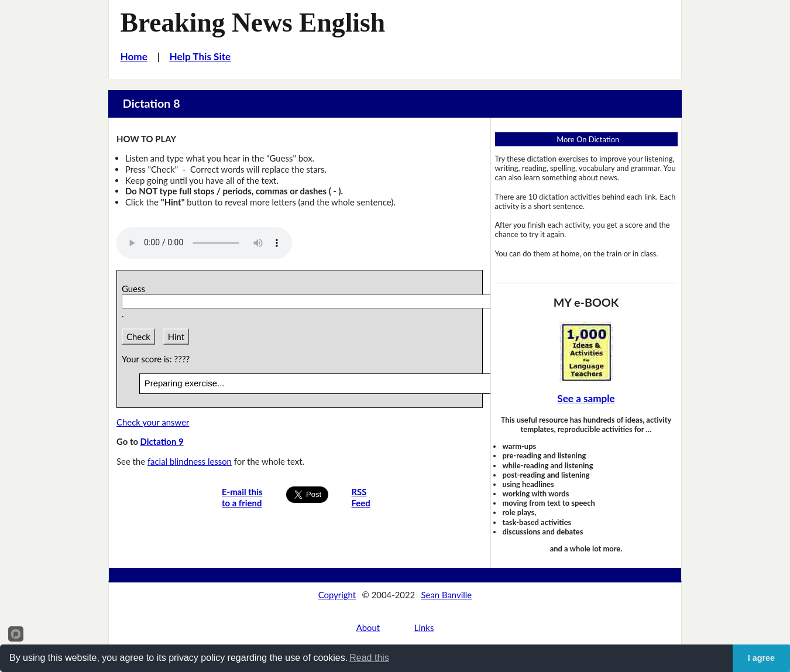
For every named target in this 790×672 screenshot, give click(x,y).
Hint (176, 337)
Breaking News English (253, 23)
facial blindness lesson (190, 461)
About (368, 628)
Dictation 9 (162, 441)
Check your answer (153, 422)
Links (424, 628)
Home (134, 56)
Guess (135, 289)
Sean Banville (447, 595)
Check (138, 337)
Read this (369, 658)
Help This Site (200, 56)
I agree (761, 658)
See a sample (586, 398)
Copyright (337, 595)
